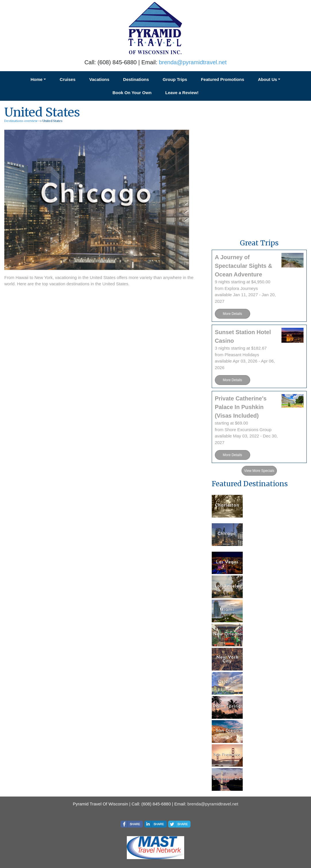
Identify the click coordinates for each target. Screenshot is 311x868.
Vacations (99, 79)
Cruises (68, 79)
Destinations (136, 79)
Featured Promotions (222, 79)
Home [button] (37, 79)
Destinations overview (21, 121)
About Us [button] (268, 79)
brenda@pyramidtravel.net (193, 62)
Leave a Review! (182, 93)
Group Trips (175, 79)
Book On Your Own (132, 93)
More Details (232, 314)
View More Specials (259, 471)
